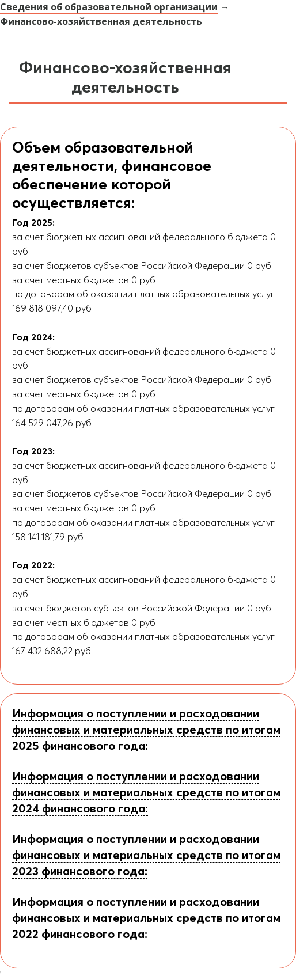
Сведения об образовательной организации (109, 7)
